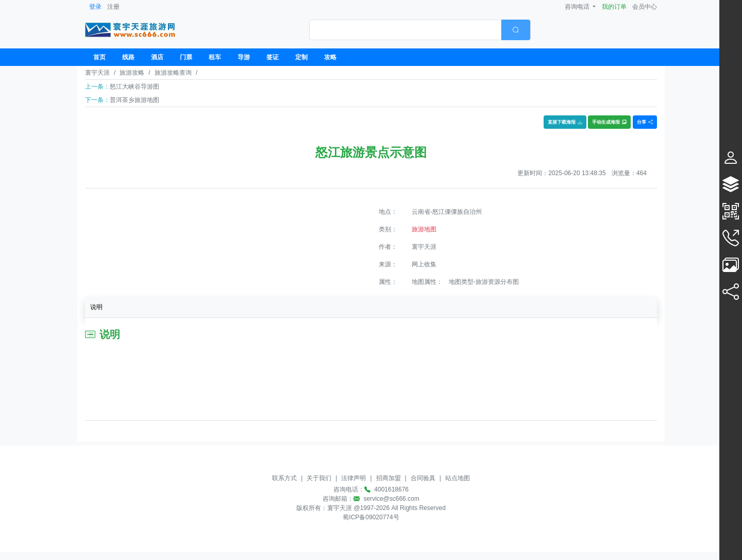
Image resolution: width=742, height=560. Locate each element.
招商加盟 (389, 478)
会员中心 (645, 7)
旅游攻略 (132, 73)
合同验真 (423, 478)
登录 (95, 7)
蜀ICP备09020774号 (371, 517)
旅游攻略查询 (173, 73)
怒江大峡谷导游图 (134, 87)
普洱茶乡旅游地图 (134, 100)
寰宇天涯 (97, 73)
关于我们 (319, 478)
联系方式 (284, 478)
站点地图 (458, 478)
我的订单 (614, 7)
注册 (113, 7)
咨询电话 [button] (578, 7)
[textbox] (405, 30)
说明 (96, 307)
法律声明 (353, 478)
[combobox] (420, 30)
